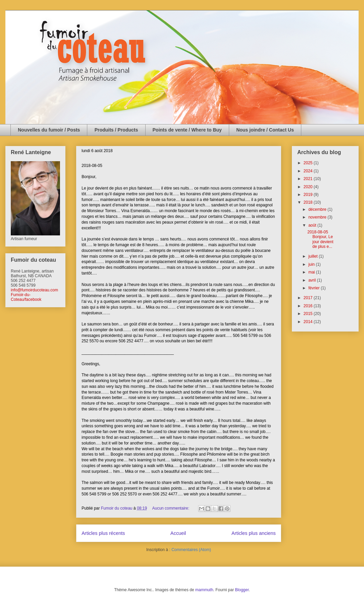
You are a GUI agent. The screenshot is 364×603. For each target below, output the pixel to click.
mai (312, 272)
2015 (309, 314)
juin (312, 264)
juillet (314, 256)
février (315, 288)
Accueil (178, 533)
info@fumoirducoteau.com (34, 290)
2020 (309, 187)
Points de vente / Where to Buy (187, 130)
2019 (309, 195)
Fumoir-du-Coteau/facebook (26, 297)
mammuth (204, 590)
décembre (318, 209)
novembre (318, 217)
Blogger (242, 590)
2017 (309, 298)
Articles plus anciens (254, 533)
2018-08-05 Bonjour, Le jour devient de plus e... (320, 239)
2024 (309, 171)
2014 (309, 322)
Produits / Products (116, 130)
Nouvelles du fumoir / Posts (49, 130)
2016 (309, 306)
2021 (309, 179)
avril (313, 280)
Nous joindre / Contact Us (265, 130)
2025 (309, 163)
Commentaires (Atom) (191, 550)
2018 (309, 202)
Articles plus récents (103, 533)
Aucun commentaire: (171, 508)
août (313, 225)
